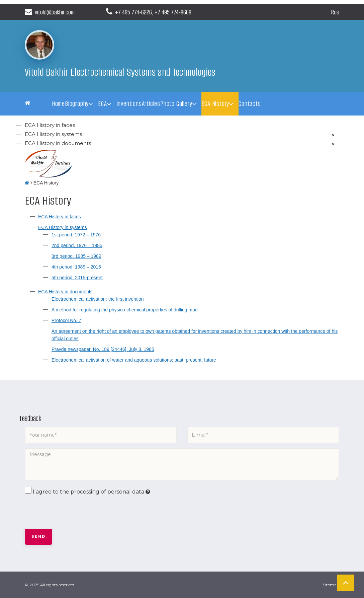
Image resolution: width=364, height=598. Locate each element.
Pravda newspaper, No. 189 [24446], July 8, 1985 (103, 349)
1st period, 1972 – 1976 (76, 235)
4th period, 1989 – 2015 (76, 267)
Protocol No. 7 (66, 320)
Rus (335, 12)
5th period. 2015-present (77, 278)
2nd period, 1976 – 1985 (77, 245)
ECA (102, 104)
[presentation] (76, 512)
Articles (151, 104)
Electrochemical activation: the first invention (98, 299)
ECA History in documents (58, 143)
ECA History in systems (53, 134)
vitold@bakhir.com (52, 12)
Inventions (129, 104)
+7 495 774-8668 (178, 12)
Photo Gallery (176, 104)
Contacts (250, 104)
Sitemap (331, 585)
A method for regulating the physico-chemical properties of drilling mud (125, 310)
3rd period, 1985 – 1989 (76, 256)
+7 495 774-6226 (135, 12)
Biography (77, 104)
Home (58, 104)
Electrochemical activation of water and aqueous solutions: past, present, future (134, 360)
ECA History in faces (50, 125)
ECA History (215, 104)
